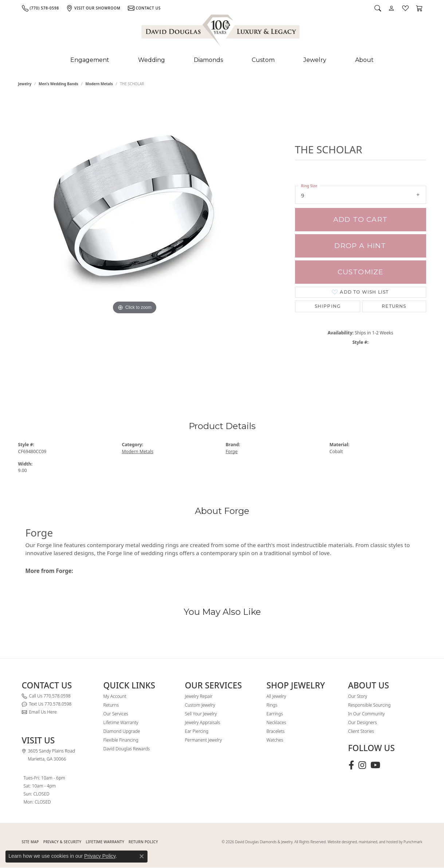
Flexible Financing (121, 740)
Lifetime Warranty (121, 722)
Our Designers (363, 722)
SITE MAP (30, 842)
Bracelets (276, 731)
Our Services (116, 714)
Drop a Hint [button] (360, 246)
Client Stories (361, 731)
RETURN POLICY (143, 842)
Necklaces (276, 722)
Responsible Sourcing (370, 705)
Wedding (152, 60)
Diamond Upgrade (122, 731)
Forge (232, 451)
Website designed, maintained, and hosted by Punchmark (375, 842)
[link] (40, 8)
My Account (115, 696)
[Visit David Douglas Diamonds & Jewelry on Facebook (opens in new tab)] (351, 765)
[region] (135, 243)
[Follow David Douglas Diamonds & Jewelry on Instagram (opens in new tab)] (362, 765)
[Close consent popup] (142, 856)
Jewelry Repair (199, 696)
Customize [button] (361, 272)
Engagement (90, 60)
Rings (272, 705)
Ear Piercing (197, 731)
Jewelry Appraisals (203, 722)
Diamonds (208, 60)
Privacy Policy (100, 856)
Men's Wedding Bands (58, 84)
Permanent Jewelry (204, 740)
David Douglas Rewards (127, 749)
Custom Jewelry (200, 705)
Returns (394, 306)
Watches (275, 740)
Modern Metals (99, 84)
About (364, 60)
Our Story (358, 696)
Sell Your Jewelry (201, 714)
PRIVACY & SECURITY (62, 842)
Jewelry (315, 60)
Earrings (275, 714)
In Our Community (367, 714)
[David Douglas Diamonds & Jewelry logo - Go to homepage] (221, 32)
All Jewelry (276, 696)
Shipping (328, 306)
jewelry (25, 84)
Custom (263, 60)
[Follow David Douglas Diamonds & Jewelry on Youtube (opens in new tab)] (375, 765)
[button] (378, 8)
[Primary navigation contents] (222, 60)
